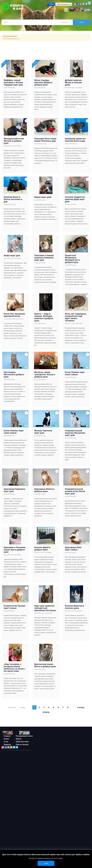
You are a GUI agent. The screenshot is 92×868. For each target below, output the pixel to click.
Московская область (17, 319)
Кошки (6, 88)
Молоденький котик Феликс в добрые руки (14, 141)
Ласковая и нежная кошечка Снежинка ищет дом (44, 258)
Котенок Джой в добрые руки (42, 549)
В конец (81, 708)
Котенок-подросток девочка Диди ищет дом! (75, 200)
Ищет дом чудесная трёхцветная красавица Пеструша (45, 609)
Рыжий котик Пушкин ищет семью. (15, 607)
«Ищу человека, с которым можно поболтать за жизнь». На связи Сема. (15, 668)
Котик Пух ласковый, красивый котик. (14, 315)
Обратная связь (22, 742)
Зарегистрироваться (64, 4)
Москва (12, 88)
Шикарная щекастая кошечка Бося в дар (75, 140)
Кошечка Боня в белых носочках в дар (13, 200)
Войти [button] (51, 4)
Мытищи (43, 144)
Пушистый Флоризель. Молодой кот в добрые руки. (72, 259)
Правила (7, 745)
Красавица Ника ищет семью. (73, 549)
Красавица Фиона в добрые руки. (44, 491)
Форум (19, 739)
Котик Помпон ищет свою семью (75, 374)
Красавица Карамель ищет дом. (15, 491)
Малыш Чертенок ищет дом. (43, 432)
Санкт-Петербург (77, 88)
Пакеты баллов (22, 745)
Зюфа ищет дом (12, 256)
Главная (7, 737)
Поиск (82, 22)
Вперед (46, 713)
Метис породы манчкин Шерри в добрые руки (43, 83)
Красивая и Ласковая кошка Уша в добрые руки (15, 550)
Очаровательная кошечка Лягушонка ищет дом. (75, 433)
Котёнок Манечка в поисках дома (75, 607)
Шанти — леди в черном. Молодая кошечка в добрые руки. (44, 318)
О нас (6, 742)
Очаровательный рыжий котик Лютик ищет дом (75, 492)
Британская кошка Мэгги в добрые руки (45, 666)
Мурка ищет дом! (43, 198)
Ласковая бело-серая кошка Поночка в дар (45, 140)
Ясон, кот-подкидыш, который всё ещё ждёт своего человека (76, 318)
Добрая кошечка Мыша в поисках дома (73, 83)
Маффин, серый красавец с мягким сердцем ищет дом (13, 83)
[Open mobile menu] (66, 10)
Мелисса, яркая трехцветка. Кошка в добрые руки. (45, 375)
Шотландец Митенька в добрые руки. (14, 375)
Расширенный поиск (24, 737)
